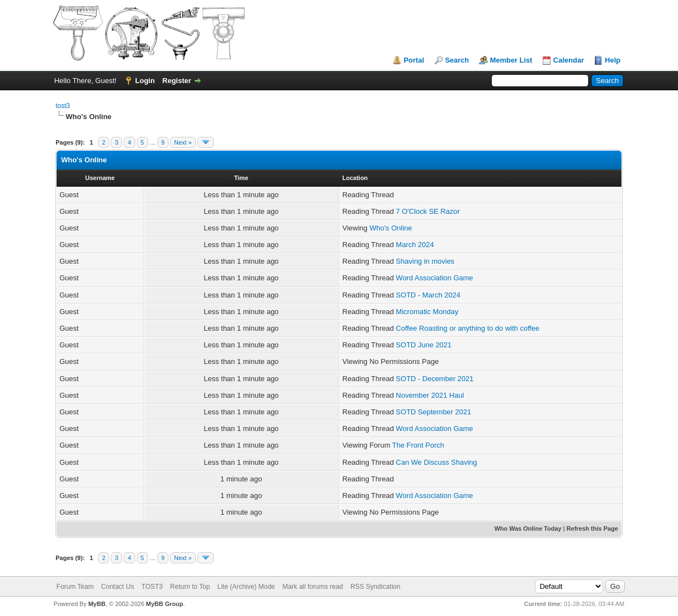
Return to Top (190, 587)
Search (457, 60)
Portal (414, 60)
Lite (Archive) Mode (246, 587)
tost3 (63, 106)
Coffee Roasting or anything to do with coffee (468, 328)
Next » (183, 142)
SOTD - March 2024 (428, 295)
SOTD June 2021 (424, 345)
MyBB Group (164, 604)
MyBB (97, 604)
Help (613, 60)
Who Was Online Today (528, 528)
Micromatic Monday (427, 312)
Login (145, 81)
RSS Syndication (375, 587)
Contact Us (117, 587)
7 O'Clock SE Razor (428, 211)
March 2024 (415, 245)
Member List (511, 60)
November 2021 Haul (430, 395)
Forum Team (75, 587)
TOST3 (152, 587)
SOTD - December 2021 (435, 379)
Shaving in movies (425, 261)
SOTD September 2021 (434, 412)
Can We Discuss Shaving (436, 462)
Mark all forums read (312, 587)
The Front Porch (418, 445)
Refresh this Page (592, 528)
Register (177, 81)
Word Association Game (434, 278)
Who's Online (391, 228)
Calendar (569, 60)
